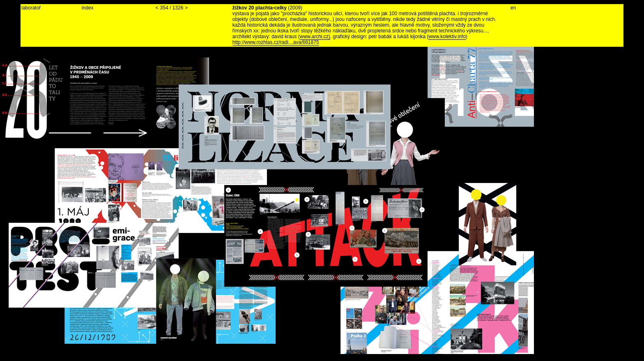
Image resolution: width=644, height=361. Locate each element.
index (88, 8)
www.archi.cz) (315, 37)
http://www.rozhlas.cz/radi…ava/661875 (276, 42)
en (513, 8)
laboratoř (31, 8)
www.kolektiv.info (447, 37)
